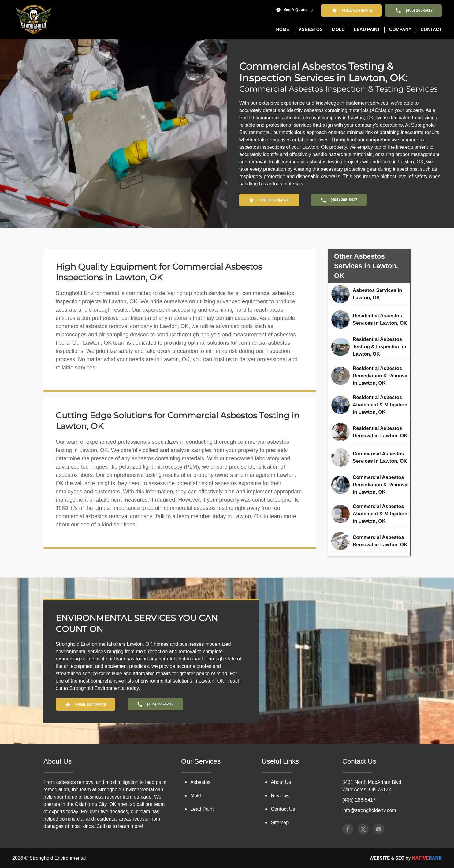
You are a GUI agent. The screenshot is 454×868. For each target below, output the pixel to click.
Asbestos (200, 782)
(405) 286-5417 (413, 10)
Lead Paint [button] (367, 29)
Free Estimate (351, 10)
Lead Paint (202, 809)
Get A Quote (291, 10)
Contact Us (283, 809)
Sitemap (280, 823)
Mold (196, 796)
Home (283, 29)
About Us (281, 782)
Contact (431, 29)
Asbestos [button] (311, 29)
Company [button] (400, 29)
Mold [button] (338, 29)
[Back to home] (34, 19)
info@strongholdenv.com (369, 810)
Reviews (280, 796)
